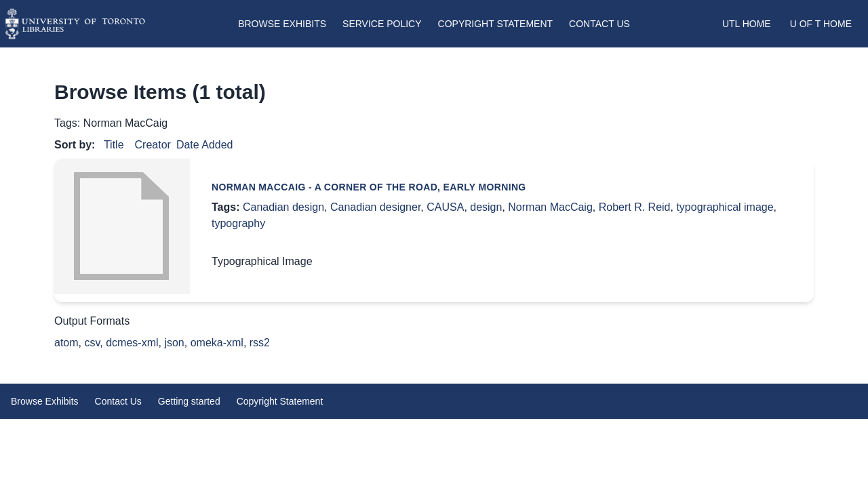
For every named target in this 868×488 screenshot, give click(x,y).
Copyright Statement (496, 24)
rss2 (260, 343)
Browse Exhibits (282, 24)
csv (92, 343)
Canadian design (283, 207)
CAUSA (445, 207)
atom (66, 343)
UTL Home (747, 24)
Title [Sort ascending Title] (114, 145)
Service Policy (382, 24)
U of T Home (821, 24)
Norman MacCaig (550, 207)
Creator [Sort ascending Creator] (153, 145)
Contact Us (599, 24)
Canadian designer (375, 207)
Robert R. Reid (635, 207)
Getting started (189, 401)
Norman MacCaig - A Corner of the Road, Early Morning (369, 187)
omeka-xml (217, 343)
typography (238, 223)
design (486, 207)
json (174, 343)
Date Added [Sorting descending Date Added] (205, 145)
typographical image (725, 207)
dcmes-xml (132, 343)
